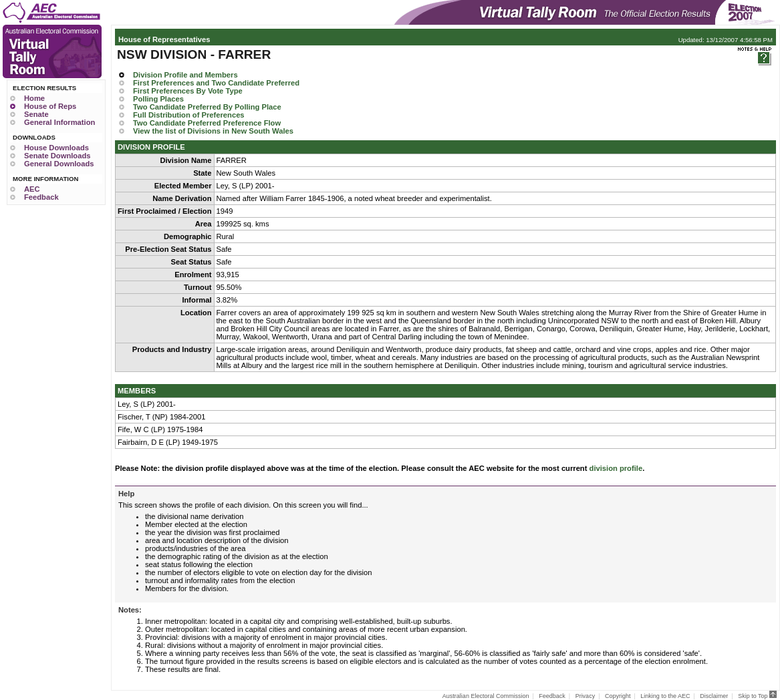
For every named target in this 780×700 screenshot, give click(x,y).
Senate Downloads (57, 156)
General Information (59, 122)
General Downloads (59, 164)
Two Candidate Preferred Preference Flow (207, 123)
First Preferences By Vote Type (188, 91)
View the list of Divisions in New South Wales (213, 131)
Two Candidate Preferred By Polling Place (207, 107)
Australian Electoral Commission (486, 696)
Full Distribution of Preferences (189, 115)
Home (34, 98)
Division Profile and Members (185, 75)
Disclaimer (714, 696)
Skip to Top (757, 696)
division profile (616, 468)
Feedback (41, 197)
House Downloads (56, 148)
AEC (32, 189)
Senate (36, 114)
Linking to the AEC (665, 696)
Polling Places (158, 99)
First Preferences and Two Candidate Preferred (216, 83)
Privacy (586, 696)
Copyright (618, 696)
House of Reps (50, 106)
